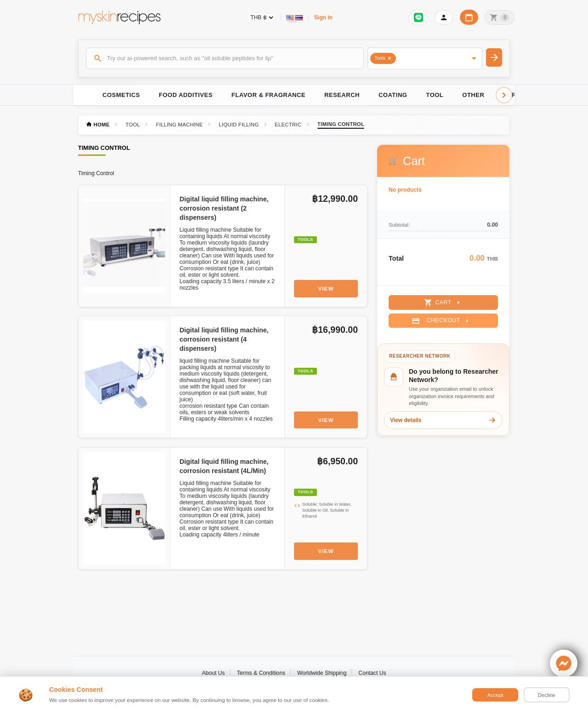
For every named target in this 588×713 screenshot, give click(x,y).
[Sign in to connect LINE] (418, 17)
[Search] (225, 58)
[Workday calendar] (469, 17)
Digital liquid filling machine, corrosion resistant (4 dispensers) (224, 339)
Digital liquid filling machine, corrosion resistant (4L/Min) (224, 466)
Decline (547, 695)
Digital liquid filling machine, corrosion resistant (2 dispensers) (224, 208)
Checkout (441, 321)
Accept (495, 695)
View (326, 288)
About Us (213, 673)
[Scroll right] (504, 95)
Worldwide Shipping (322, 673)
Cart (443, 302)
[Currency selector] (262, 17)
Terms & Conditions (261, 673)
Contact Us (372, 673)
